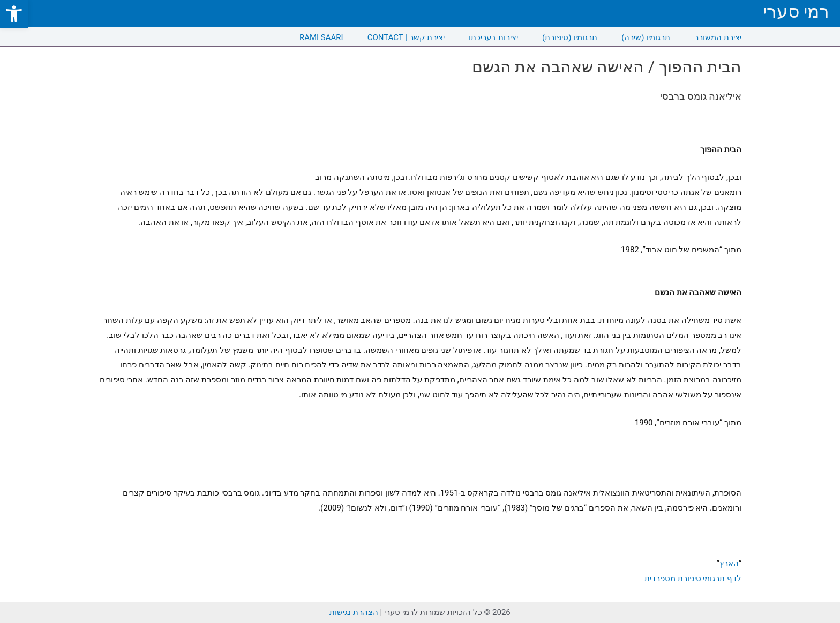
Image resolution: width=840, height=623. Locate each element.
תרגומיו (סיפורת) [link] (570, 37)
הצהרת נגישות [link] (354, 612)
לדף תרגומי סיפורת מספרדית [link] (693, 579)
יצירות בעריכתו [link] (493, 37)
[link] (14, 14)
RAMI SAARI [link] (321, 37)
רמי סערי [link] (796, 12)
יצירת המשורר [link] (718, 37)
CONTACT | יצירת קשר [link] (406, 37)
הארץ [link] (729, 564)
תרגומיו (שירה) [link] (646, 37)
